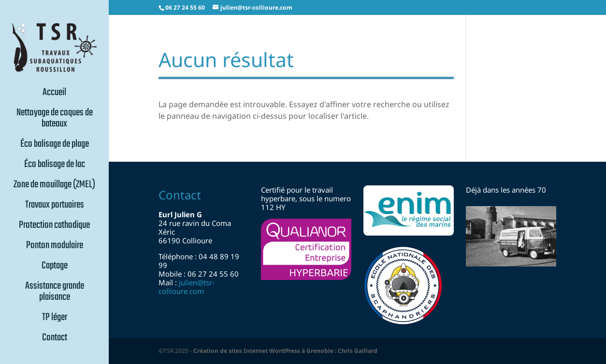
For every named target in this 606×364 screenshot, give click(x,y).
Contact (55, 339)
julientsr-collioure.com (187, 287)
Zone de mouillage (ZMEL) (54, 186)
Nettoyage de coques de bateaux (55, 119)
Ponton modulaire (55, 247)
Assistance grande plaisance (55, 293)
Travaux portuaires (55, 206)
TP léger (55, 319)
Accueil (54, 94)
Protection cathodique (54, 226)
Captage (55, 267)
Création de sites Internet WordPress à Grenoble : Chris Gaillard (285, 351)
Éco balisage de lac (55, 166)
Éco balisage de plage (55, 145)
